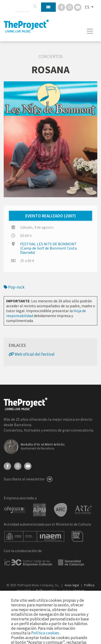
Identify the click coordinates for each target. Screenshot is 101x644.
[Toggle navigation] (90, 31)
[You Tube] (78, 7)
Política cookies (46, 633)
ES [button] (87, 7)
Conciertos (50, 56)
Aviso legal (72, 585)
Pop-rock (14, 287)
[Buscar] (35, 6)
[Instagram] (70, 7)
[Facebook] (62, 7)
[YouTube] (28, 466)
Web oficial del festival (32, 354)
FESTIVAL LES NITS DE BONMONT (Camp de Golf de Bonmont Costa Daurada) (48, 248)
